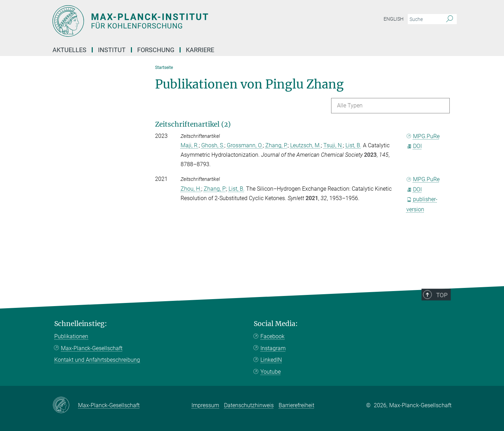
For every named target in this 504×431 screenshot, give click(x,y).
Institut (112, 50)
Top (445, 316)
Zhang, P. (276, 145)
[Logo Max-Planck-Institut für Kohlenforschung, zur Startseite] (184, 21)
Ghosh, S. (213, 145)
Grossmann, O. (245, 145)
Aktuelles (69, 50)
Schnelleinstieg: (81, 324)
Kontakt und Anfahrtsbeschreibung (97, 360)
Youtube (271, 372)
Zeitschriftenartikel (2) (193, 124)
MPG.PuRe (423, 136)
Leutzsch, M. (306, 145)
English (394, 19)
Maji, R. (190, 145)
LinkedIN (271, 360)
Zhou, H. (191, 189)
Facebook (272, 336)
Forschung (156, 50)
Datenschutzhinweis (249, 405)
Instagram (273, 348)
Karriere (200, 50)
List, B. (353, 145)
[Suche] (450, 19)
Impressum (205, 405)
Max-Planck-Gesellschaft (92, 348)
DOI (414, 146)
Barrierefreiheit (296, 405)
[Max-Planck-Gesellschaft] (65, 405)
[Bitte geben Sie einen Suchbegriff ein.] (424, 19)
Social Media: (276, 324)
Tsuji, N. (333, 145)
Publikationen (71, 336)
